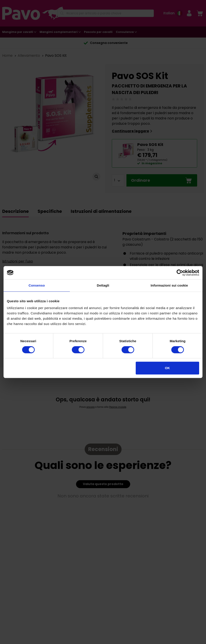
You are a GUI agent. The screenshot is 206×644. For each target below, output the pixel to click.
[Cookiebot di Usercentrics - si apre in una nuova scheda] (180, 273)
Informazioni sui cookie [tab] (169, 285)
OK (167, 368)
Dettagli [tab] (103, 285)
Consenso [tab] (37, 285)
